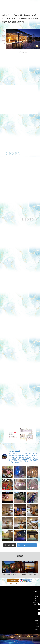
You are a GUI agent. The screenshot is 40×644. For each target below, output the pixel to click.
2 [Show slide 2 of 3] (23, 53)
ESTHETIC (37, 626)
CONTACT (37, 631)
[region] (20, 170)
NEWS (36, 632)
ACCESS (36, 629)
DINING (36, 625)
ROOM (36, 622)
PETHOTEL (37, 628)
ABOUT (36, 621)
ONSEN (36, 624)
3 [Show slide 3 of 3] (26, 53)
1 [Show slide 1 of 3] (20, 53)
